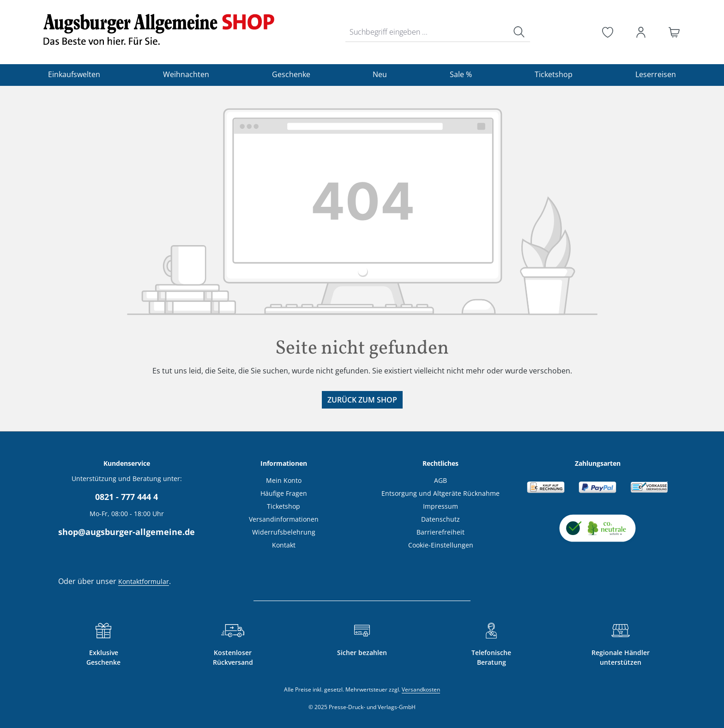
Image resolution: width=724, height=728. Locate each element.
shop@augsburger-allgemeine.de (127, 532)
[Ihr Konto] (641, 32)
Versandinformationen (284, 519)
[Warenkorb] (674, 32)
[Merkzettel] (608, 32)
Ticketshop (284, 506)
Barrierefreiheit (440, 532)
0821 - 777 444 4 (127, 497)
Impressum (440, 506)
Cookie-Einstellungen (441, 545)
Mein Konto (284, 480)
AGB (440, 480)
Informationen (284, 463)
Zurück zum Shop (362, 400)
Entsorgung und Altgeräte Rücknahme (440, 493)
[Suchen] (519, 32)
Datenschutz (440, 519)
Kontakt (284, 545)
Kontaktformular (144, 581)
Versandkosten (421, 689)
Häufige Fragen (284, 493)
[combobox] (427, 32)
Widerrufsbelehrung (284, 532)
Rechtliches (440, 463)
